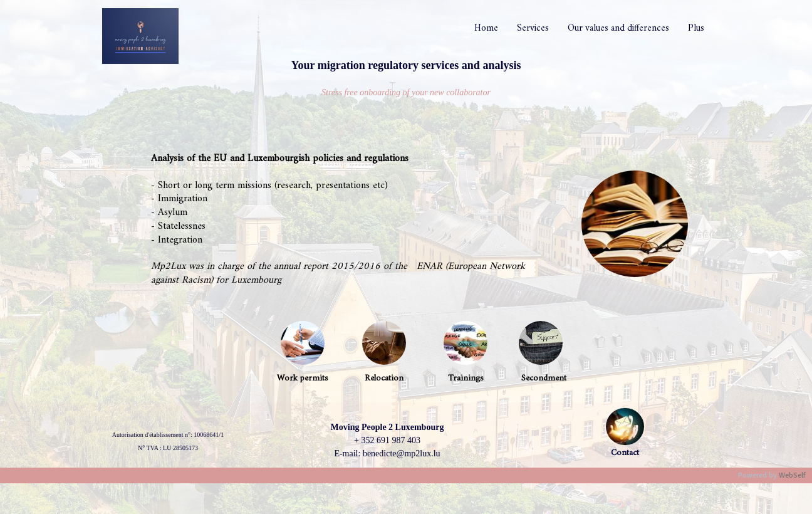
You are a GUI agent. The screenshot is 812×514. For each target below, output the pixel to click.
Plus (696, 29)
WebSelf (792, 475)
